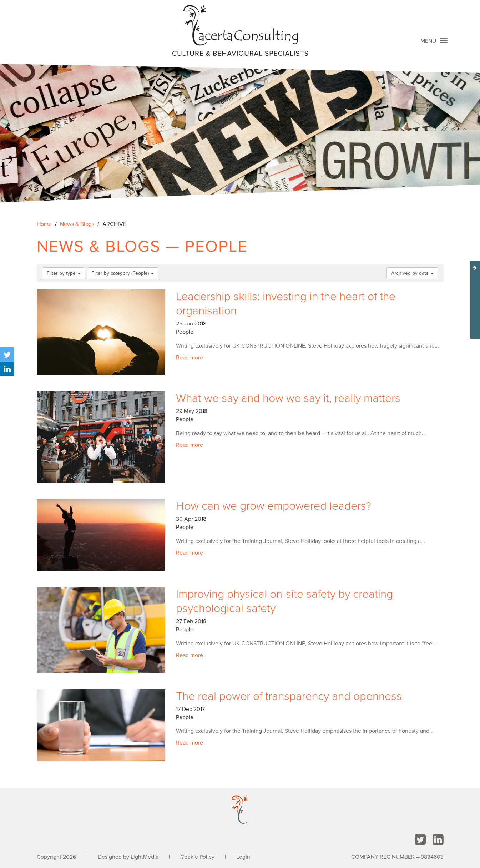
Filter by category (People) (123, 273)
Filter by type (64, 273)
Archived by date (412, 273)
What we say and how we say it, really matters (288, 398)
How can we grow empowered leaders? (274, 506)
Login (243, 857)
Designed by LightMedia (128, 857)
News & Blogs (77, 224)
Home (44, 224)
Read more (190, 358)
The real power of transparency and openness (289, 696)
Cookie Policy (197, 857)
